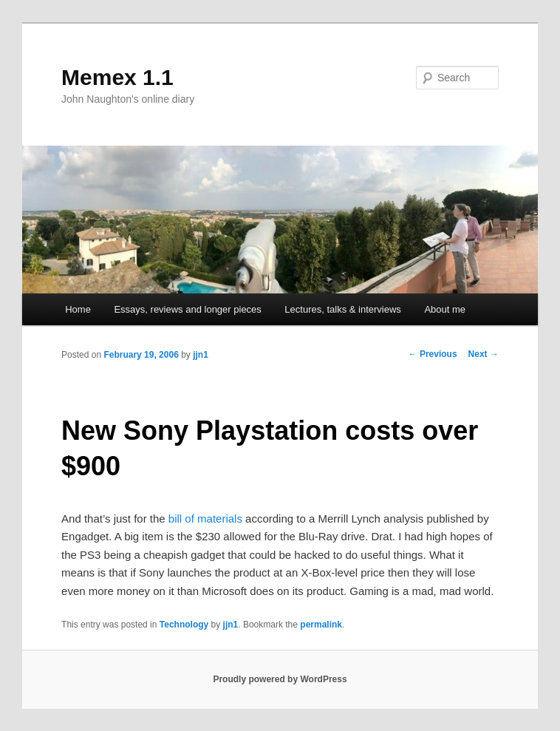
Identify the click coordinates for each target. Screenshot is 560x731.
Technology (184, 625)
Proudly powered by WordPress (280, 679)
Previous (433, 354)
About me (445, 309)
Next (484, 354)
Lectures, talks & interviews (343, 309)
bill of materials (205, 518)
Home (78, 309)
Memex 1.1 (117, 77)
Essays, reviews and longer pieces (187, 309)
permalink (321, 625)
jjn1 (201, 355)
